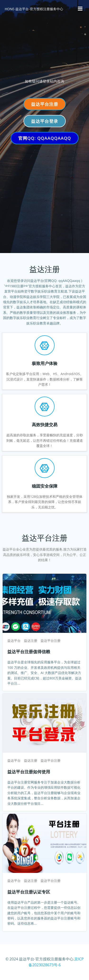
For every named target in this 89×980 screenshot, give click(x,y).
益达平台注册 (51, 641)
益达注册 (31, 641)
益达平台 (14, 641)
